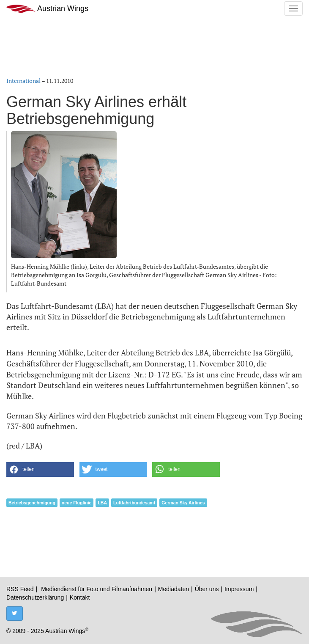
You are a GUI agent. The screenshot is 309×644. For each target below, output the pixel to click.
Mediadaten (174, 589)
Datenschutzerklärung (35, 597)
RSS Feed (20, 589)
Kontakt (80, 597)
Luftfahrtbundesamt (134, 503)
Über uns (207, 589)
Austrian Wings (47, 9)
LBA (102, 503)
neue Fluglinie (77, 503)
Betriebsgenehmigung (32, 503)
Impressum (239, 589)
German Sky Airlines (183, 503)
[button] (40, 469)
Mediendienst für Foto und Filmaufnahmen (97, 589)
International (23, 81)
